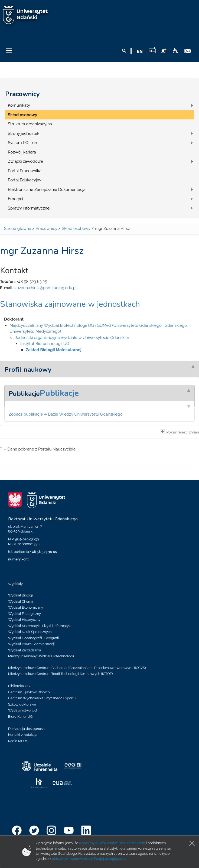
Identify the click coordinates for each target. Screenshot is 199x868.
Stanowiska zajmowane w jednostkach (70, 304)
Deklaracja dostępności (27, 729)
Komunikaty (19, 105)
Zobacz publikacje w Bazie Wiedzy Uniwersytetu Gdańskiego (66, 414)
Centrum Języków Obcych (29, 692)
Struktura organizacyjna (30, 124)
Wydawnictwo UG (22, 710)
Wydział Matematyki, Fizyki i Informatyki (40, 626)
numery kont (18, 559)
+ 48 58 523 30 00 (43, 552)
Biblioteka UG (19, 686)
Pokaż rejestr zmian (180, 432)
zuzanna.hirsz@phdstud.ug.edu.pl (46, 288)
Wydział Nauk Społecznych (30, 632)
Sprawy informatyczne (29, 208)
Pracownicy (22, 94)
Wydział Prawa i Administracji (31, 644)
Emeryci (15, 199)
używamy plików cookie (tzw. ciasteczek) (112, 843)
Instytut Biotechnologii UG (45, 344)
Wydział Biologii (21, 595)
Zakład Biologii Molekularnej (54, 350)
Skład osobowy (22, 115)
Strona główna (18, 229)
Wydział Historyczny (24, 620)
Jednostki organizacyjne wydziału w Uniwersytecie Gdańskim (72, 338)
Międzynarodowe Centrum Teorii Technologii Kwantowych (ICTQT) (61, 674)
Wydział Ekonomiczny (26, 607)
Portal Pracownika (25, 171)
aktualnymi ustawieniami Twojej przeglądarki (89, 859)
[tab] (99, 369)
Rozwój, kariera (22, 152)
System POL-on (22, 143)
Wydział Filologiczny (25, 614)
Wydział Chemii (20, 601)
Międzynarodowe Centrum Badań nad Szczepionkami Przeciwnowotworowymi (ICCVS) (77, 668)
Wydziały (15, 584)
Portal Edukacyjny (25, 180)
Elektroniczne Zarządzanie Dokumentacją (47, 190)
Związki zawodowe (25, 161)
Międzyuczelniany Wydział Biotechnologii (41, 656)
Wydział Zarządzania (25, 650)
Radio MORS (18, 741)
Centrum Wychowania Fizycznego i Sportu (42, 698)
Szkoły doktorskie (22, 704)
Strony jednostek (24, 133)
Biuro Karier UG (20, 717)
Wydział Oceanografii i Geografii (33, 638)
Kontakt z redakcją (23, 735)
